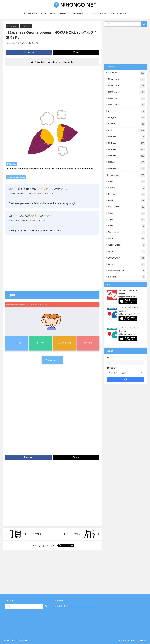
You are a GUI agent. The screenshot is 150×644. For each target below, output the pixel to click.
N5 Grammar (127, 105)
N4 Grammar (127, 98)
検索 (126, 380)
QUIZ (94, 14)
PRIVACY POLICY (118, 14)
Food (127, 201)
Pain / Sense (127, 207)
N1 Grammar (127, 79)
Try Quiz (52, 360)
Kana (126, 111)
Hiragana (127, 118)
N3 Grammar (127, 92)
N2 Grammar (127, 86)
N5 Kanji (127, 169)
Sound (127, 220)
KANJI (52, 14)
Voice (127, 239)
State (127, 226)
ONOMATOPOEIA (81, 14)
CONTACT (24, 640)
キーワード (112, 357)
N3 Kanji (127, 156)
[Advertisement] (52, 88)
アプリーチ (135, 297)
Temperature (26, 26)
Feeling (127, 194)
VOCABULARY (31, 14)
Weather (127, 251)
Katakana (127, 124)
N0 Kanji (127, 137)
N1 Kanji (127, 143)
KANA (44, 14)
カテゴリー (112, 368)
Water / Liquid (127, 245)
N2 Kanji (127, 150)
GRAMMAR (64, 14)
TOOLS (103, 14)
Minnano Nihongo (127, 271)
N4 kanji (127, 162)
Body (127, 182)
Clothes (127, 188)
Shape (127, 213)
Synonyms (127, 277)
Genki (127, 264)
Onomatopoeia (12, 26)
